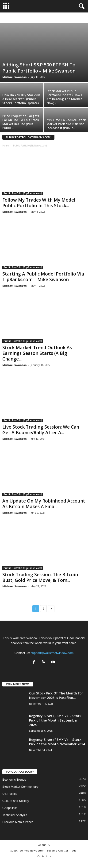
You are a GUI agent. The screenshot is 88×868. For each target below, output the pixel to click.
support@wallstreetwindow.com (52, 653)
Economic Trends (14, 780)
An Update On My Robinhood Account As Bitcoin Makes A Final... (44, 504)
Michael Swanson (15, 77)
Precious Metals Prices (18, 822)
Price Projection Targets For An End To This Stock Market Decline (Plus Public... (21, 122)
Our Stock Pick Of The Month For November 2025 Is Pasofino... (56, 695)
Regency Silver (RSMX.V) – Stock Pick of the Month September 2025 (55, 720)
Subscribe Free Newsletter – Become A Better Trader (44, 850)
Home (6, 146)
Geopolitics (10, 808)
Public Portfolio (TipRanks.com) (23, 193)
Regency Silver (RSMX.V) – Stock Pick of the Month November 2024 (57, 742)
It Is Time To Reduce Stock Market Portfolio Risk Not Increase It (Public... (66, 124)
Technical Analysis (15, 815)
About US (44, 845)
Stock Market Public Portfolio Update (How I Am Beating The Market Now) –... (64, 97)
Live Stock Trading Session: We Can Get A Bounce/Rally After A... (41, 430)
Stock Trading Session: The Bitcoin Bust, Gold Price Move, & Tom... (40, 577)
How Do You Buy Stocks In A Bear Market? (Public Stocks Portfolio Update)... (22, 99)
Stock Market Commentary (20, 787)
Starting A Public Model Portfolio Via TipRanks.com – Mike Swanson (43, 277)
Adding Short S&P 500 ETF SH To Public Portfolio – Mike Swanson (39, 68)
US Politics (10, 794)
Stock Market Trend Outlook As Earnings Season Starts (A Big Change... (37, 353)
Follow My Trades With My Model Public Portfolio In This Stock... (39, 203)
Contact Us (44, 856)
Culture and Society (16, 801)
